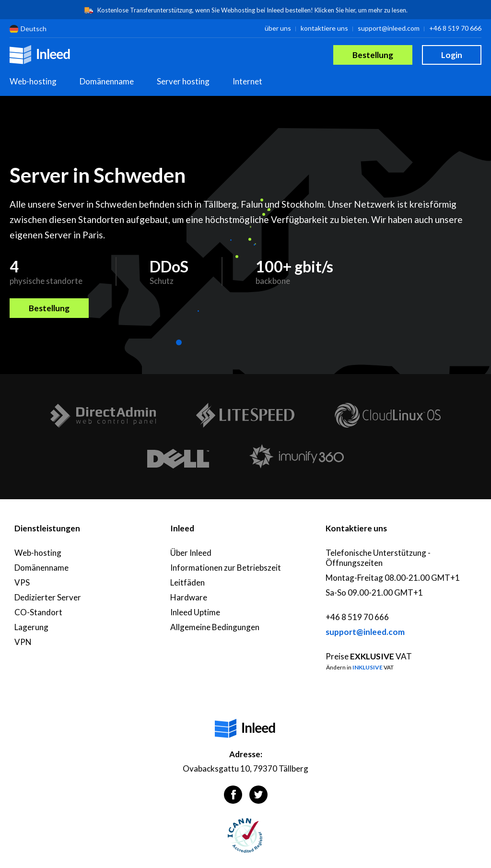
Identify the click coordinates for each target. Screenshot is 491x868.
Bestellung (373, 55)
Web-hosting (33, 81)
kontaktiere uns (324, 28)
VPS (22, 582)
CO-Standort (38, 612)
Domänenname (107, 81)
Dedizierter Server (48, 597)
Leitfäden (187, 582)
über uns (278, 28)
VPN (23, 642)
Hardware (189, 597)
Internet (247, 81)
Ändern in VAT (360, 667)
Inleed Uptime (195, 612)
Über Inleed (191, 553)
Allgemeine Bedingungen (215, 627)
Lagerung (31, 627)
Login (452, 55)
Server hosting (183, 81)
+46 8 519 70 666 (455, 28)
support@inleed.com (389, 28)
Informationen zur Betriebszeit (226, 568)
